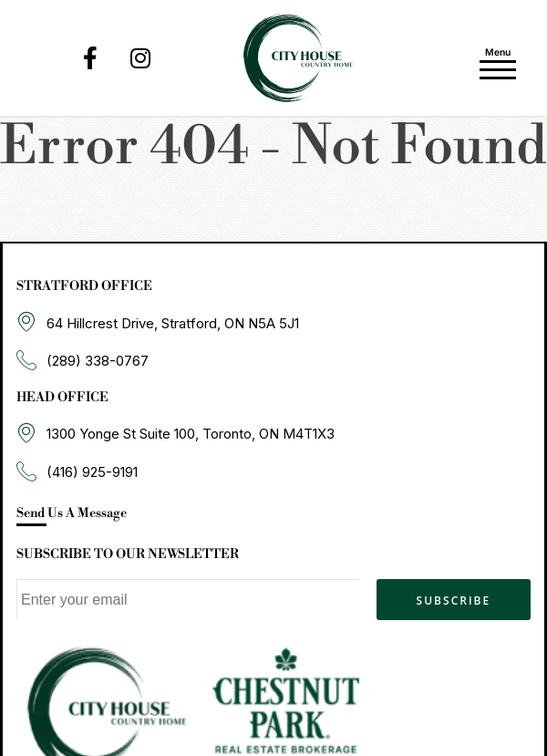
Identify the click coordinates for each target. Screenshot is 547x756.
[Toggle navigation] (498, 61)
